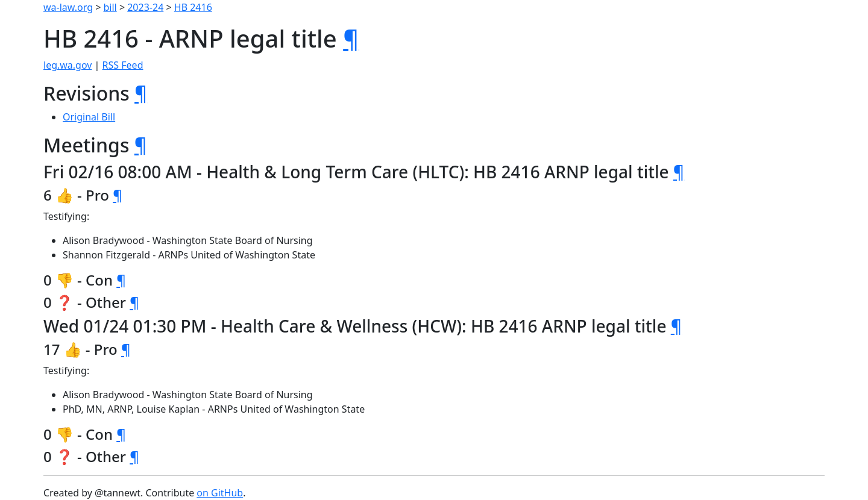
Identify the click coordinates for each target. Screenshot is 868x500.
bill (110, 7)
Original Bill (89, 117)
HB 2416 (193, 7)
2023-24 (145, 7)
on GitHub (220, 493)
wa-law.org (68, 7)
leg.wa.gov (68, 65)
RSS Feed (123, 65)
